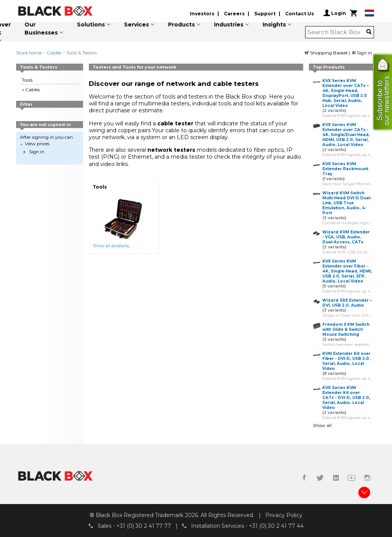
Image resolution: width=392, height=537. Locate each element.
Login (335, 13)
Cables (54, 53)
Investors (202, 14)
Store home (29, 53)
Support (265, 14)
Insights (274, 25)
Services (136, 25)
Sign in (362, 53)
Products (181, 25)
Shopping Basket (327, 53)
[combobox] (337, 32)
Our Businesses (41, 29)
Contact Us (300, 14)
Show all (322, 425)
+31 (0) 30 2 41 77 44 (276, 526)
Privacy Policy (284, 515)
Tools (27, 80)
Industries (229, 25)
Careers (234, 14)
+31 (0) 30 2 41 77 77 (144, 526)
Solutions (91, 25)
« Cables (31, 89)
